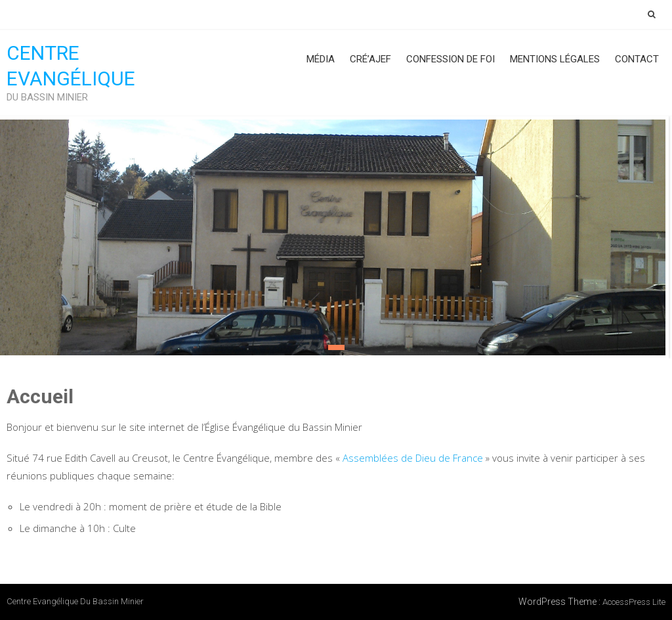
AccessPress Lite (634, 602)
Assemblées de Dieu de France (413, 458)
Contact (637, 59)
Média (321, 59)
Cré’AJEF (370, 59)
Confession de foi (451, 59)
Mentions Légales (555, 59)
